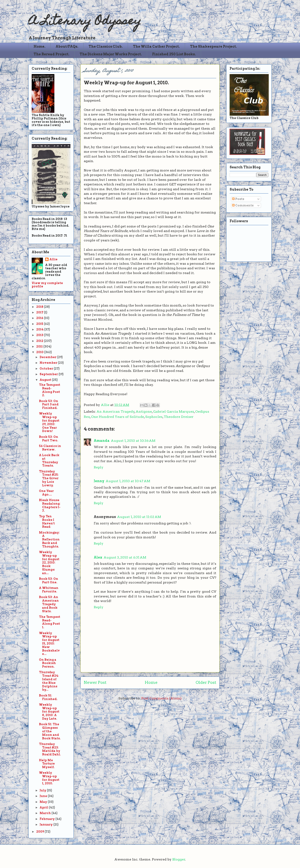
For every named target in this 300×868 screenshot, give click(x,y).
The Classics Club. (106, 47)
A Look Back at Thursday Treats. (49, 460)
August (46, 380)
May (44, 802)
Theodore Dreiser (179, 417)
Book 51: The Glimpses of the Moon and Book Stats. (50, 731)
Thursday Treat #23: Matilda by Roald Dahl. (50, 749)
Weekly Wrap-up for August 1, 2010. (49, 778)
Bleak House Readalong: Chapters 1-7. (50, 505)
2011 (40, 346)
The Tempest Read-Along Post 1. (50, 622)
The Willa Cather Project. (156, 47)
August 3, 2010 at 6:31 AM (125, 557)
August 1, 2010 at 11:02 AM (139, 517)
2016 (40, 318)
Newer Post (95, 682)
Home (151, 682)
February (47, 819)
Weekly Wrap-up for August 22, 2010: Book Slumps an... (49, 563)
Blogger (179, 859)
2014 (40, 329)
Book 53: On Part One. (49, 581)
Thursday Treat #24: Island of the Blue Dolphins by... (49, 681)
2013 (40, 335)
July (43, 790)
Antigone (144, 412)
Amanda (102, 441)
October (47, 369)
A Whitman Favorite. (49, 590)
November (49, 363)
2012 (40, 341)
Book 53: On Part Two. (49, 439)
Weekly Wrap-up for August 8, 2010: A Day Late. (49, 712)
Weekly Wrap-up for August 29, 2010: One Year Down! (49, 422)
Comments (243, 205)
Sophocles (154, 417)
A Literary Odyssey (85, 22)
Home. (39, 47)
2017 (40, 312)
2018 (40, 307)
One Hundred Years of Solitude (117, 417)
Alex (98, 557)
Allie (106, 405)
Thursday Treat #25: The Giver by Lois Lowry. (49, 478)
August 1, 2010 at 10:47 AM (128, 481)
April (44, 807)
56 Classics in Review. (50, 448)
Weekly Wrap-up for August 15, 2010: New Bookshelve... (49, 644)
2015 (40, 324)
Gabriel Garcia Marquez (174, 412)
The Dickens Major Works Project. (111, 54)
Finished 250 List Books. (174, 54)
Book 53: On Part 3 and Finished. (49, 405)
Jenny (99, 481)
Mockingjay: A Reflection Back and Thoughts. (49, 540)
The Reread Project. (51, 54)
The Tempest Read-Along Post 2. (50, 390)
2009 (40, 832)
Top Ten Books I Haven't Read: (47, 522)
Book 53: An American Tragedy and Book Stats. (49, 604)
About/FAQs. (67, 47)
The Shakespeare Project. (213, 47)
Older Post (206, 682)
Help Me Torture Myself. (47, 764)
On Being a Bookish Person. (48, 663)
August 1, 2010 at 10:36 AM (133, 441)
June (44, 796)
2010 (40, 352)
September (49, 374)
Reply (99, 467)
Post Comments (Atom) (161, 698)
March (46, 813)
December (48, 357)
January (46, 825)
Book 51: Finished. (48, 697)
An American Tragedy (116, 412)
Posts (238, 199)
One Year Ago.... (46, 493)
